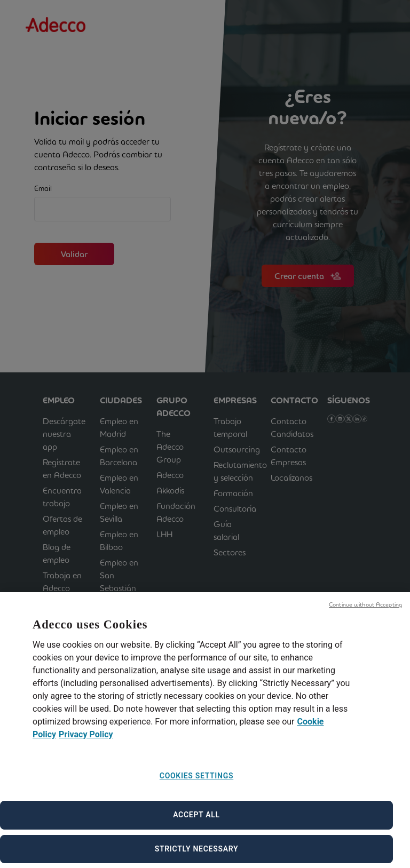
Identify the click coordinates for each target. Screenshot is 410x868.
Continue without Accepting (365, 614)
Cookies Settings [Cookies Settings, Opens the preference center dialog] (196, 785)
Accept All (196, 824)
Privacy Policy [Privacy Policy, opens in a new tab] (86, 744)
